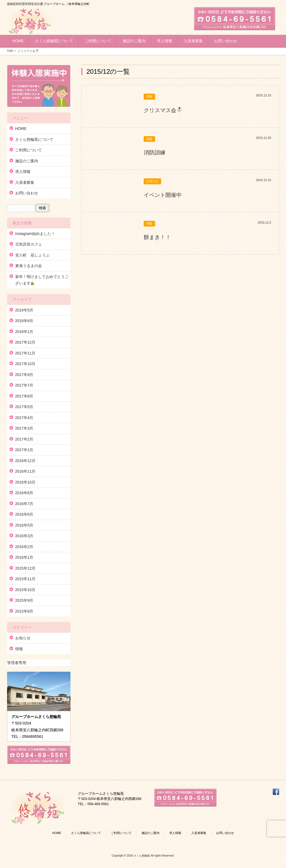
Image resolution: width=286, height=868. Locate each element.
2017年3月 (24, 428)
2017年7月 (24, 385)
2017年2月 (24, 439)
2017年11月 (25, 353)
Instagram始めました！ (35, 234)
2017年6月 (24, 396)
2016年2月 (24, 547)
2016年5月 (24, 525)
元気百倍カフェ (29, 244)
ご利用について (29, 150)
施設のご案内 (27, 161)
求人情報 (23, 172)
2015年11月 (25, 579)
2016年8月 (24, 493)
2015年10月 (25, 590)
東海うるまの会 (29, 266)
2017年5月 (24, 407)
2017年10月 (25, 364)
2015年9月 (24, 600)
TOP (10, 51)
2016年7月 (24, 504)
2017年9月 (24, 375)
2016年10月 (25, 482)
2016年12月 (25, 461)
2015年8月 (24, 611)
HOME (21, 129)
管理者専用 (17, 663)
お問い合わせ (27, 193)
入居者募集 (25, 182)
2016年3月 (24, 536)
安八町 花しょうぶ (32, 255)
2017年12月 (25, 342)
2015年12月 (25, 568)
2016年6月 (24, 514)
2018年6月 (24, 321)
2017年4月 (24, 418)
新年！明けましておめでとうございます (42, 280)
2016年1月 (24, 557)
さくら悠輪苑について (34, 139)
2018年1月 (24, 332)
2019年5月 (24, 310)
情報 (19, 649)
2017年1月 (24, 450)
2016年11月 (25, 471)
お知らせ (23, 638)
